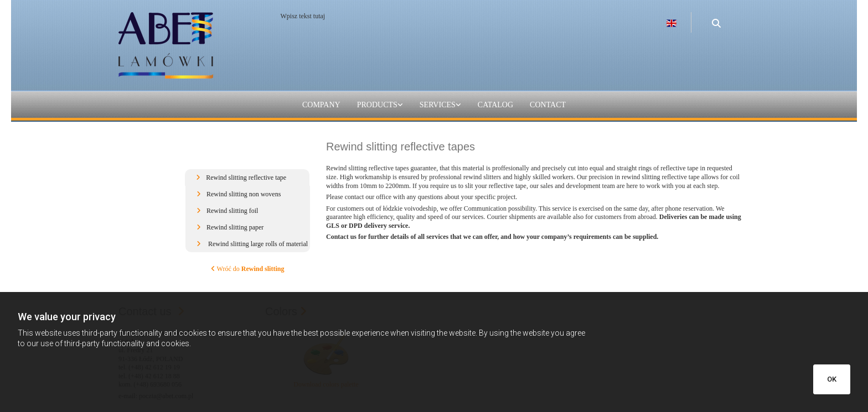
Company (321, 105)
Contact (548, 105)
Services (438, 105)
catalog (495, 105)
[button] (247, 178)
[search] (716, 18)
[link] (380, 105)
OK (832, 379)
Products (377, 105)
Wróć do (248, 269)
